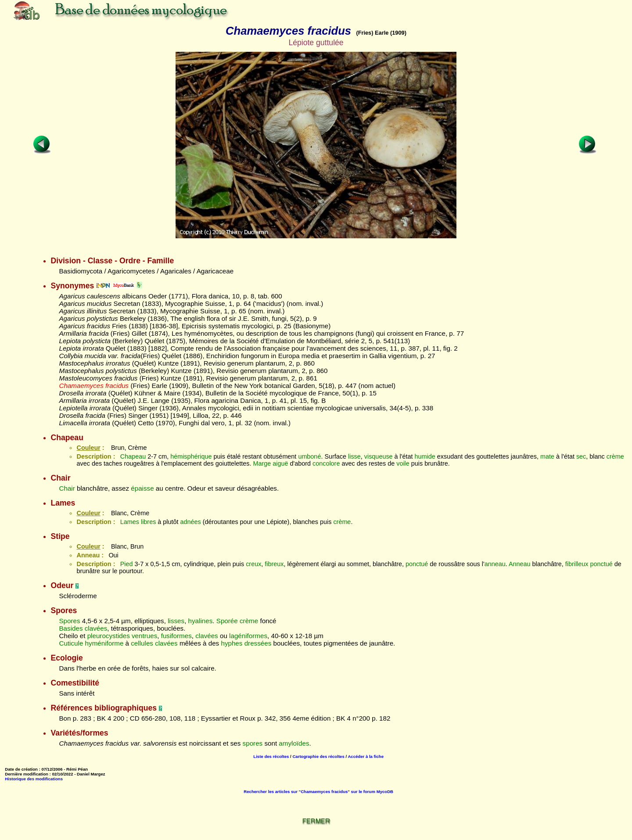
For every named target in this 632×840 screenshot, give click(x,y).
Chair (67, 488)
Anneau (520, 564)
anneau (495, 564)
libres (148, 522)
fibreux (274, 564)
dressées (258, 643)
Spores (69, 621)
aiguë (280, 463)
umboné (309, 456)
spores (253, 743)
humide (425, 456)
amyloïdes (294, 743)
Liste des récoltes (271, 756)
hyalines (201, 621)
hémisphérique (191, 456)
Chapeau (133, 456)
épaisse (142, 488)
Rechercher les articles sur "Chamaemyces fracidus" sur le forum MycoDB (318, 792)
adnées (191, 522)
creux (253, 564)
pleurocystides (109, 636)
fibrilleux (577, 564)
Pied (127, 564)
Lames (130, 522)
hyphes (232, 643)
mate (547, 456)
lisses (176, 621)
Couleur (88, 448)
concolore (326, 463)
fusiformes (176, 636)
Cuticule (71, 643)
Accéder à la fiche (366, 756)
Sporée (227, 621)
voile (403, 463)
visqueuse (379, 456)
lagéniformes (248, 636)
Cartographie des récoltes (318, 756)
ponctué (417, 564)
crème (615, 456)
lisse (354, 456)
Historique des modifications (34, 779)
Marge (262, 463)
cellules (142, 643)
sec (581, 456)
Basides (71, 628)
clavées (96, 628)
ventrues (144, 636)
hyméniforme (104, 643)
